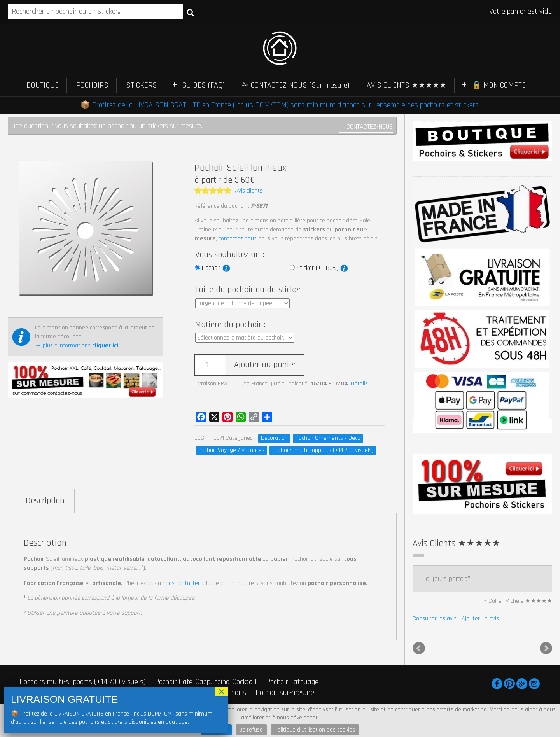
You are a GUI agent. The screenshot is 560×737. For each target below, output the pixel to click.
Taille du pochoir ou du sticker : (250, 290)
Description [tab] (45, 501)
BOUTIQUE (43, 85)
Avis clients (249, 191)
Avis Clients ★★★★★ (457, 543)
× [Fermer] (222, 691)
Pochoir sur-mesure (285, 693)
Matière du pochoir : (230, 325)
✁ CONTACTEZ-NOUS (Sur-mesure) (296, 85)
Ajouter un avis (480, 619)
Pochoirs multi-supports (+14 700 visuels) (323, 450)
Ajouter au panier (265, 365)
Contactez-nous (370, 127)
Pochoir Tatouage (292, 682)
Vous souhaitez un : (230, 255)
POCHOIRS (92, 85)
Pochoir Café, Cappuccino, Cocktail (206, 682)
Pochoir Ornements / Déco (328, 438)
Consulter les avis (435, 619)
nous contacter (181, 583)
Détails (359, 384)
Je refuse (251, 730)
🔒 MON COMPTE (499, 85)
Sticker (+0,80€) (322, 268)
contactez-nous (238, 239)
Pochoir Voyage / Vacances (231, 450)
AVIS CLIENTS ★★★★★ (407, 85)
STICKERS (142, 85)
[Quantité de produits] (210, 365)
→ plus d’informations (77, 346)
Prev (419, 648)
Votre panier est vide (521, 11)
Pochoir (216, 268)
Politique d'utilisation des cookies (315, 730)
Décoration (274, 438)
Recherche (190, 12)
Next (546, 648)
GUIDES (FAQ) (204, 85)
